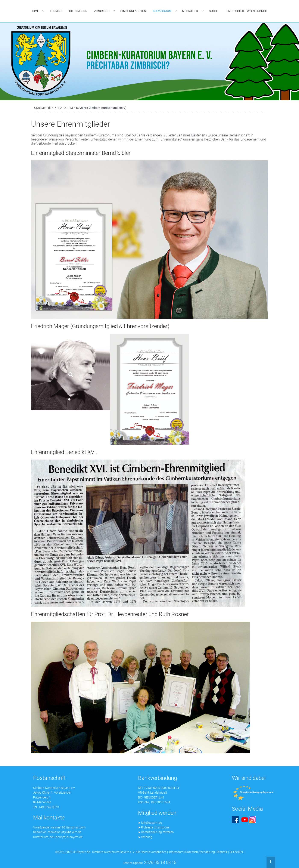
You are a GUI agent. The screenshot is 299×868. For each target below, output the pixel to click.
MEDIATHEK (190, 11)
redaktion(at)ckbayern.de (65, 832)
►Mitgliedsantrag (150, 823)
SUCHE (214, 11)
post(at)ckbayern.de (69, 837)
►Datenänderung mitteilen (156, 832)
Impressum (176, 852)
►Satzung (145, 837)
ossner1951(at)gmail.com (68, 827)
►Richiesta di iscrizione (154, 827)
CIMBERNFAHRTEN (133, 11)
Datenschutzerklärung (200, 852)
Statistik (222, 852)
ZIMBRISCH (102, 11)
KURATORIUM (162, 11)
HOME (35, 11)
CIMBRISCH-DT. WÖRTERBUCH (246, 11)
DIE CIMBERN (78, 11)
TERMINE (56, 11)
